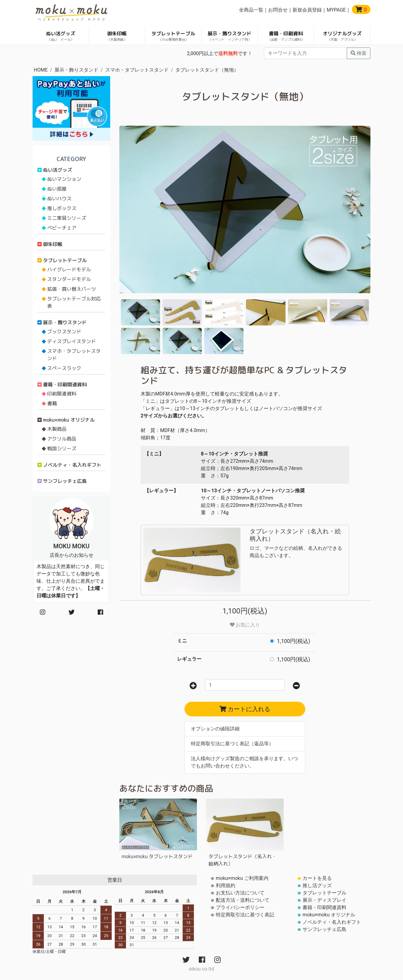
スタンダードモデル (69, 279)
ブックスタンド (64, 332)
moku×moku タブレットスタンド (157, 856)
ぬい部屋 (57, 189)
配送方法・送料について (243, 900)
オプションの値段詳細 (215, 729)
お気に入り (245, 625)
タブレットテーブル (173, 36)
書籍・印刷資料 (286, 36)
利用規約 (226, 885)
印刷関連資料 (62, 394)
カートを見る (317, 878)
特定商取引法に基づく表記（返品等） (232, 744)
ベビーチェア (62, 228)
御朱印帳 (117, 36)
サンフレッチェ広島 (65, 481)
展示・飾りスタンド (230, 36)
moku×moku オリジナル (69, 420)
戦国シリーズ (62, 448)
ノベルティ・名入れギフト (72, 465)
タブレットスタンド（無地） (207, 70)
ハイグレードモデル (69, 269)
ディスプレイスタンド (72, 341)
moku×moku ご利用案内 (242, 878)
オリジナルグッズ (342, 36)
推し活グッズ (317, 885)
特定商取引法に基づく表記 (245, 915)
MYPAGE (336, 10)
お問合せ (278, 10)
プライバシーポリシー (240, 907)
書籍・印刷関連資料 (65, 385)
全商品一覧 (251, 10)
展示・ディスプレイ (324, 900)
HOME (41, 70)
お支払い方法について (240, 893)
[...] (305, 53)
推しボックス (62, 208)
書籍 (52, 403)
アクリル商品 (62, 439)
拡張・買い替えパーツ (72, 289)
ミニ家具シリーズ (67, 218)
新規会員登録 (307, 10)
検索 (359, 53)
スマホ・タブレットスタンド (137, 70)
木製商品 (57, 429)
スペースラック (64, 368)
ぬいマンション (64, 179)
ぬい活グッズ (61, 36)
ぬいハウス (59, 198)
